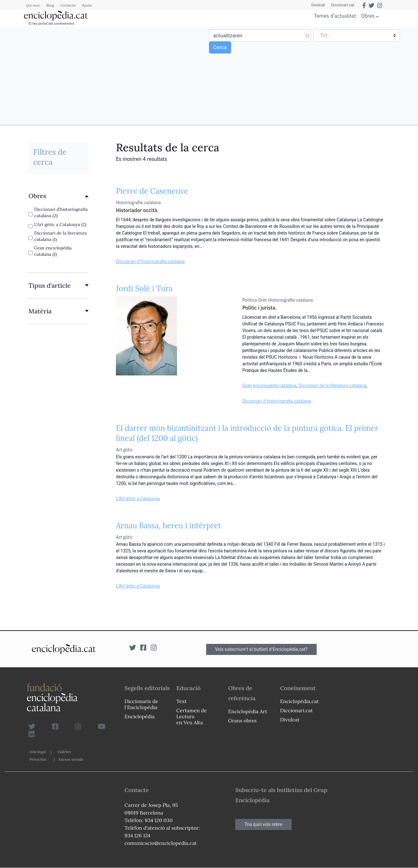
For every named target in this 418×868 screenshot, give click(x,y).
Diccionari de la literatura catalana (332, 386)
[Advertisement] (105, 75)
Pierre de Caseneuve (152, 191)
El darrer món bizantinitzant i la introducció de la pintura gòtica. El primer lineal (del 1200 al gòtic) (247, 433)
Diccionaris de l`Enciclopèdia (141, 704)
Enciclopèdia (139, 716)
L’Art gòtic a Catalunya (138, 499)
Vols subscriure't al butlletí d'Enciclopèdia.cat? (262, 649)
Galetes (64, 752)
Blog (50, 5)
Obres (368, 16)
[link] (59, 196)
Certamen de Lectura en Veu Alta (192, 716)
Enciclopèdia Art (248, 711)
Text (182, 701)
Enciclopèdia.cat (299, 701)
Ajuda (87, 5)
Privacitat (38, 759)
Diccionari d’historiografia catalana (150, 261)
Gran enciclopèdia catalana (269, 386)
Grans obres (243, 720)
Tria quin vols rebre (263, 824)
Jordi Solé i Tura (144, 289)
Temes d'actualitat (335, 16)
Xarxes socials (71, 759)
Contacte (68, 5)
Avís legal (38, 752)
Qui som (33, 5)
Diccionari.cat (343, 5)
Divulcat (318, 5)
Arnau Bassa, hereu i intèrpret (168, 526)
